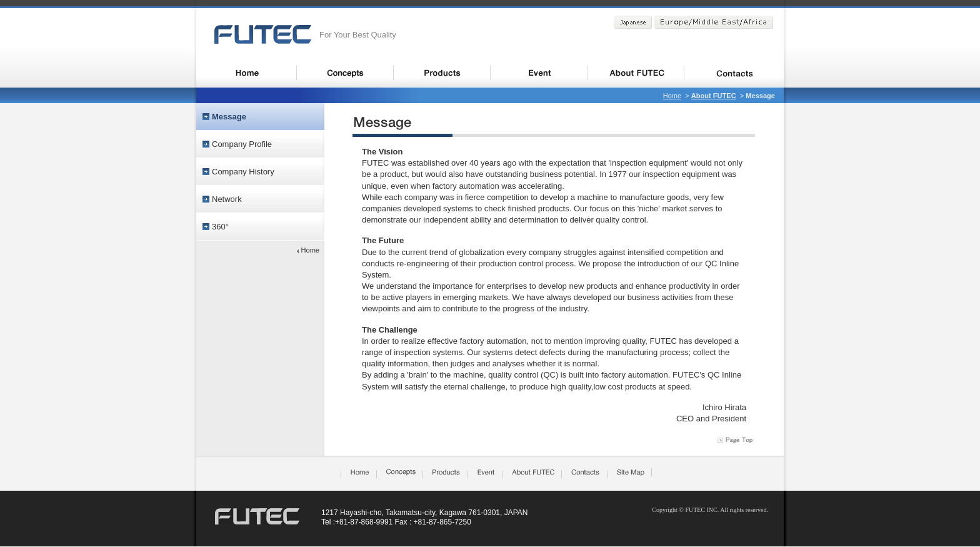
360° (220, 227)
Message (229, 117)
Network (227, 199)
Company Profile (242, 144)
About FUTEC (714, 96)
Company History (243, 172)
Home (672, 96)
